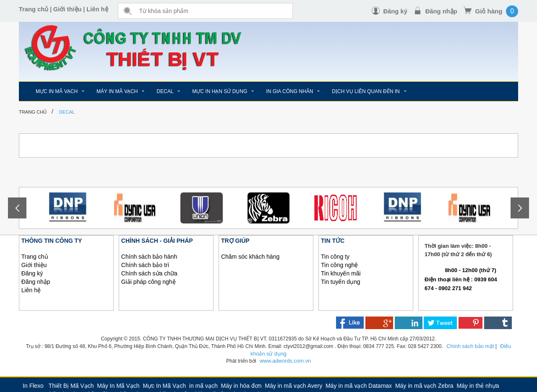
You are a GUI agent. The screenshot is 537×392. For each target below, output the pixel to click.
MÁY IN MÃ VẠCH (117, 91)
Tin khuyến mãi (341, 273)
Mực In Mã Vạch (164, 385)
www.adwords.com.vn (285, 360)
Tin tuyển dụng (341, 282)
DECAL (165, 91)
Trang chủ (34, 9)
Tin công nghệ (339, 265)
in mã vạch (203, 385)
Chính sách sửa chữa (149, 273)
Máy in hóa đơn (241, 385)
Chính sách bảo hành (149, 257)
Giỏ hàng (489, 11)
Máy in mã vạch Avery (293, 385)
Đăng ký (394, 11)
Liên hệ (98, 9)
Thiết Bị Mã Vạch (71, 385)
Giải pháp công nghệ (149, 282)
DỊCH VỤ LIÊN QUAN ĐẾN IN (366, 91)
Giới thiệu (68, 9)
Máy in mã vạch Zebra (424, 385)
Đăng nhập (441, 11)
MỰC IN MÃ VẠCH (57, 91)
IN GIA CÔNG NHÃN (289, 91)
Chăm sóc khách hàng (250, 257)
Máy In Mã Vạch (118, 385)
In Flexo (33, 385)
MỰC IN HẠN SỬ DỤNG (220, 91)
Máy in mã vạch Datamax (359, 385)
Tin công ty (335, 257)
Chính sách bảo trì (145, 265)
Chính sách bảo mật (463, 346)
